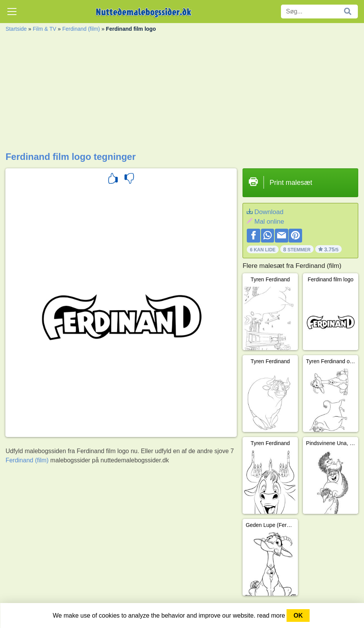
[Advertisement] (182, 94)
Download (269, 212)
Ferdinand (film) (81, 29)
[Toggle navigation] (12, 12)
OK (298, 616)
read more (271, 616)
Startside (16, 29)
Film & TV (44, 29)
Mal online (269, 222)
